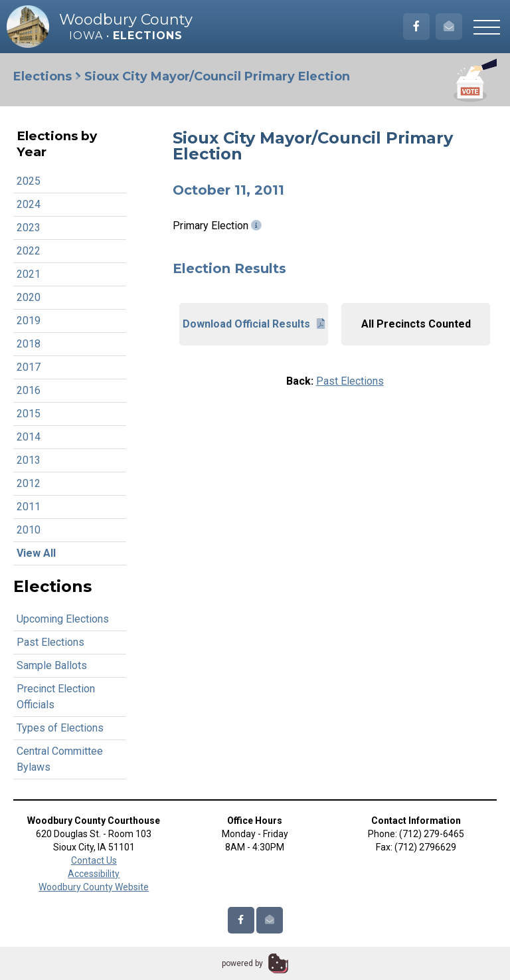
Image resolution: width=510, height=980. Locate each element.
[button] (487, 27)
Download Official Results (254, 324)
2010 (29, 530)
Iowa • (126, 36)
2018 (29, 344)
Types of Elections (60, 728)
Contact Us (94, 860)
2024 (29, 204)
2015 (29, 414)
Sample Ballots (52, 665)
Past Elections (50, 642)
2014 (29, 437)
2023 (29, 228)
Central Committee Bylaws (60, 759)
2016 (29, 390)
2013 (29, 460)
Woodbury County (126, 20)
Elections (42, 76)
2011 (29, 507)
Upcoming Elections (63, 619)
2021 (29, 274)
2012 (29, 483)
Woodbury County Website (94, 887)
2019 (29, 321)
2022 (29, 251)
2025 (29, 181)
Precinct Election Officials (56, 697)
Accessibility (94, 874)
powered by (242, 963)
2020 (29, 297)
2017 (29, 367)
